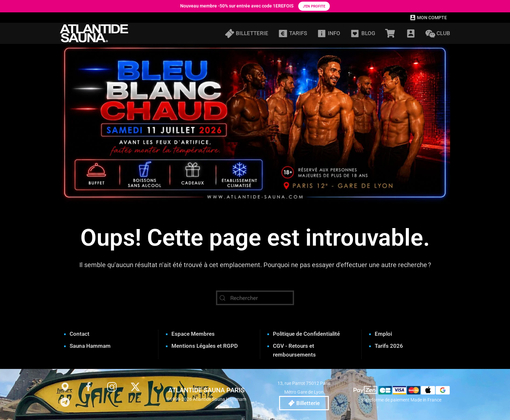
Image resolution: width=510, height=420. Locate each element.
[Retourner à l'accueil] (94, 33)
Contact (80, 334)
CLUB (438, 34)
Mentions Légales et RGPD (205, 346)
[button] (411, 33)
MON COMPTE (428, 18)
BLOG (362, 34)
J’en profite (314, 6)
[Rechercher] (255, 298)
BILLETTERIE (247, 34)
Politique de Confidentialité (306, 334)
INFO (329, 34)
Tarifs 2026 (389, 346)
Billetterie (304, 403)
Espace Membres (193, 334)
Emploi (383, 334)
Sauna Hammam (90, 346)
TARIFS (293, 34)
